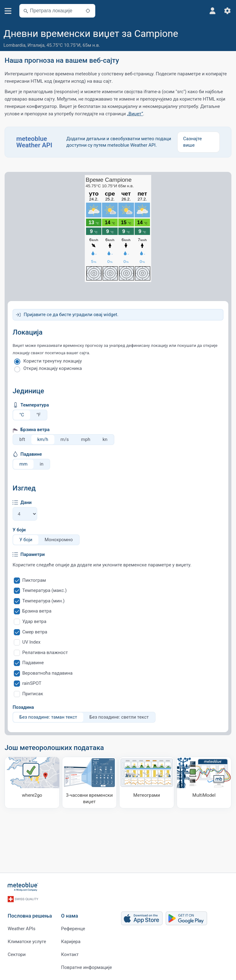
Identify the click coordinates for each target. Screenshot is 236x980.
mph (86, 439)
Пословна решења (30, 916)
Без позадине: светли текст (119, 717)
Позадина (23, 707)
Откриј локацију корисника (53, 368)
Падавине (33, 663)
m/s (65, 439)
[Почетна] (23, 887)
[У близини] (88, 11)
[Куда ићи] (32, 782)
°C (22, 415)
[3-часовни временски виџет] (90, 782)
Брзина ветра (37, 611)
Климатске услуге (27, 942)
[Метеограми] (147, 782)
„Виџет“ (135, 114)
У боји (19, 530)
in (41, 464)
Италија (36, 45)
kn (105, 439)
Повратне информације (87, 967)
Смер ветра (35, 632)
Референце (73, 929)
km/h (43, 439)
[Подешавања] (227, 11)
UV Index (31, 642)
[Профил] (213, 11)
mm (23, 464)
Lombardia (14, 45)
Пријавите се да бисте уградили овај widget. (71, 315)
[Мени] (8, 11)
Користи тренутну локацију (53, 361)
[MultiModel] (204, 782)
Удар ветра (34, 621)
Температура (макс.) (45, 590)
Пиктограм (34, 580)
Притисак (33, 694)
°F (38, 415)
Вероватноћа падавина (48, 673)
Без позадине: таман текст (48, 717)
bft (22, 439)
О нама (70, 916)
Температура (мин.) (44, 601)
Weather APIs (22, 929)
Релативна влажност (45, 653)
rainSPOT (32, 683)
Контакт (70, 954)
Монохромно (59, 540)
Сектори (17, 954)
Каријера (71, 942)
